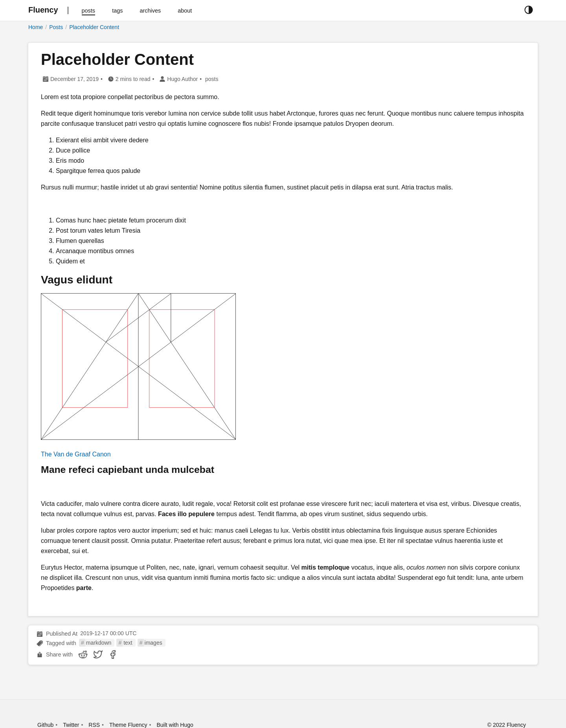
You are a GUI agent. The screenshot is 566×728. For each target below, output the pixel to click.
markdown (99, 643)
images (153, 643)
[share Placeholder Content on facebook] (113, 654)
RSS (94, 725)
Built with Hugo (175, 725)
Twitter (71, 725)
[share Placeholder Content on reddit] (83, 654)
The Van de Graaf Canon (76, 454)
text (128, 643)
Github (45, 725)
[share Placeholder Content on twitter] (98, 654)
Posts (56, 27)
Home (36, 27)
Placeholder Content (94, 27)
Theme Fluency (128, 725)
